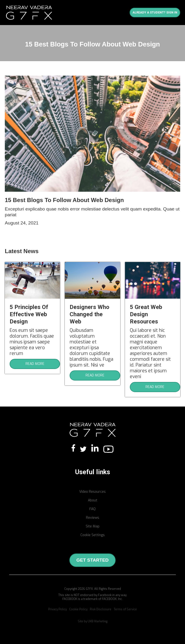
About (93, 500)
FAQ (92, 509)
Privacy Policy (57, 609)
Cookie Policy (78, 609)
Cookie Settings (93, 535)
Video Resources (92, 492)
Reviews (93, 518)
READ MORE (35, 364)
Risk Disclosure (101, 609)
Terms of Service (125, 609)
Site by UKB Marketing (93, 621)
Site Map (93, 526)
